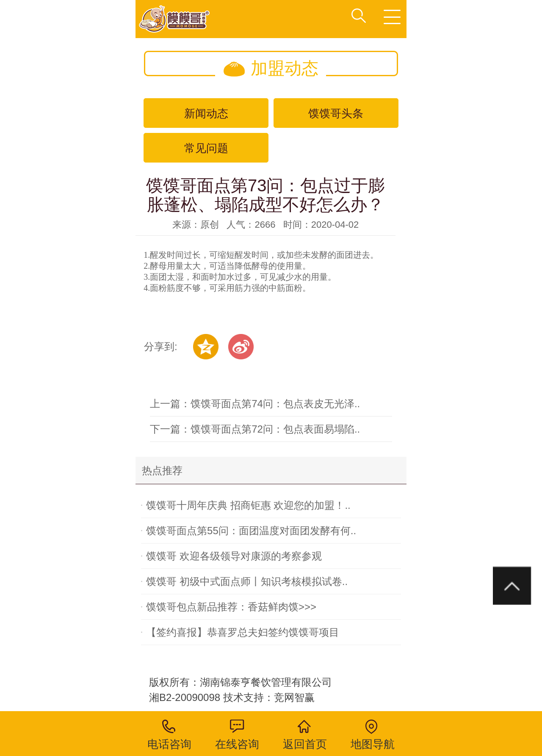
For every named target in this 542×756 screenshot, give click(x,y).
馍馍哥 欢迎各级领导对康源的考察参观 (234, 556)
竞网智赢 (296, 697)
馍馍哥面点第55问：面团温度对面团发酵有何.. (251, 531)
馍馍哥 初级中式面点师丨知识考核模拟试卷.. (247, 581)
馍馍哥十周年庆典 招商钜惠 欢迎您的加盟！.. (248, 505)
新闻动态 (206, 113)
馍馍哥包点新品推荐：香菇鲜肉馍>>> (231, 607)
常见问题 (206, 148)
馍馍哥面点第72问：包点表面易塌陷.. (275, 429)
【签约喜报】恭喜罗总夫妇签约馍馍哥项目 (243, 632)
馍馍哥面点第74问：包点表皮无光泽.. (275, 404)
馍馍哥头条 (336, 113)
